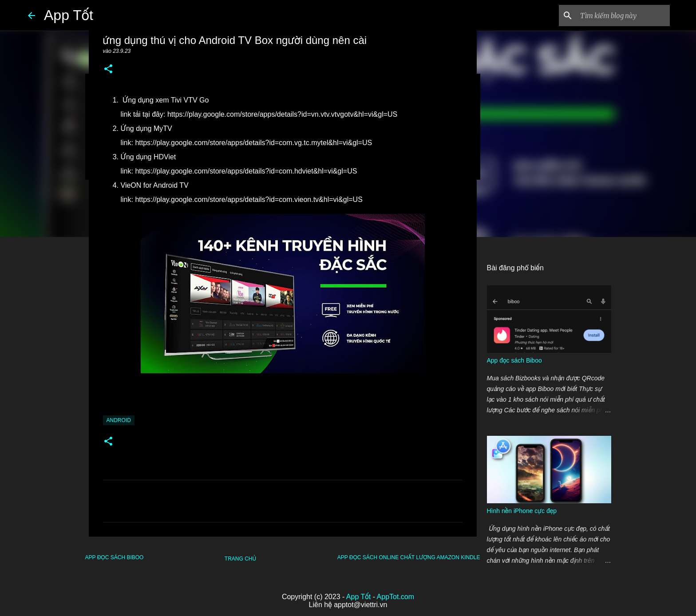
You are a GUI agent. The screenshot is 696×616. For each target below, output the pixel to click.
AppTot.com (395, 597)
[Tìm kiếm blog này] (623, 16)
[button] (108, 69)
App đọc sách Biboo (115, 557)
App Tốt (69, 15)
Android (119, 420)
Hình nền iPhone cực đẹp (522, 511)
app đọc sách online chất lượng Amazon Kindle (409, 557)
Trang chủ (240, 559)
